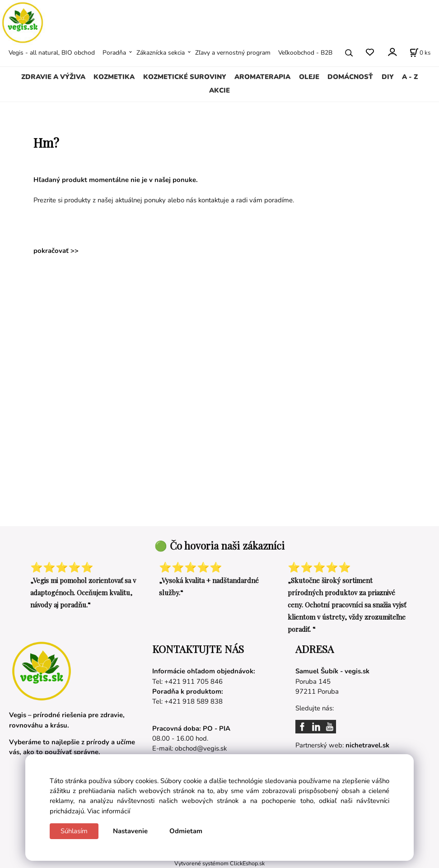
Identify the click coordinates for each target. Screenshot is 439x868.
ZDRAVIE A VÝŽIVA (53, 77)
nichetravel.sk (367, 745)
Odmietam (186, 831)
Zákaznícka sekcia (161, 53)
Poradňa (114, 53)
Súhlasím (74, 831)
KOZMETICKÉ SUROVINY (185, 77)
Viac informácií (109, 811)
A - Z (410, 77)
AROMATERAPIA (262, 77)
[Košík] (420, 53)
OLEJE (309, 77)
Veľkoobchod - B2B (305, 53)
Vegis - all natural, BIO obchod (52, 53)
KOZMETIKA (114, 77)
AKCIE (219, 90)
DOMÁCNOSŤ (350, 77)
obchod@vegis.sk (201, 748)
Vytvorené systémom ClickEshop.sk (219, 863)
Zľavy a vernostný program (233, 53)
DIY (388, 77)
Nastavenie (130, 831)
